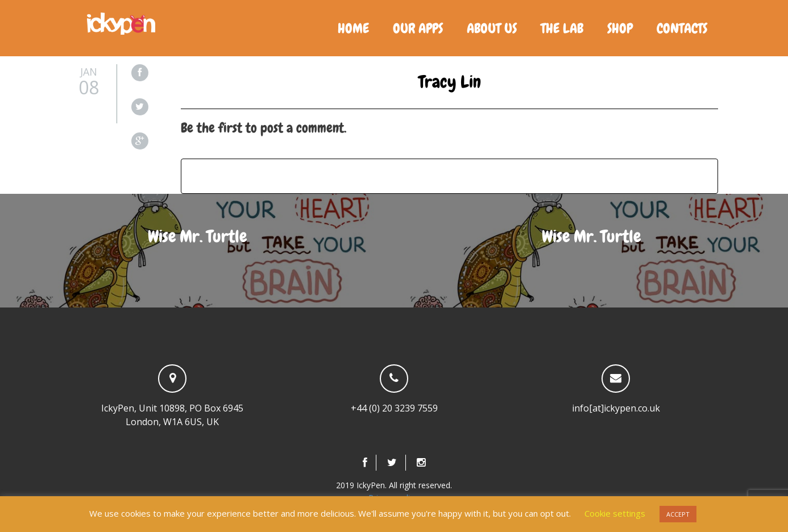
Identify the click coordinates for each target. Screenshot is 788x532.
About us (492, 28)
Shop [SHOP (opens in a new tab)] (620, 28)
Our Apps (418, 28)
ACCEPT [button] (678, 514)
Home (353, 28)
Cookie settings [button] (615, 513)
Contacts (682, 28)
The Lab (562, 28)
